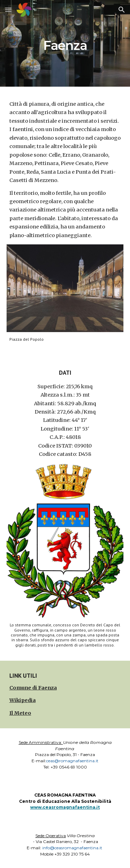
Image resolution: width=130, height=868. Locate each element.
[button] (8, 10)
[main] (65, 43)
